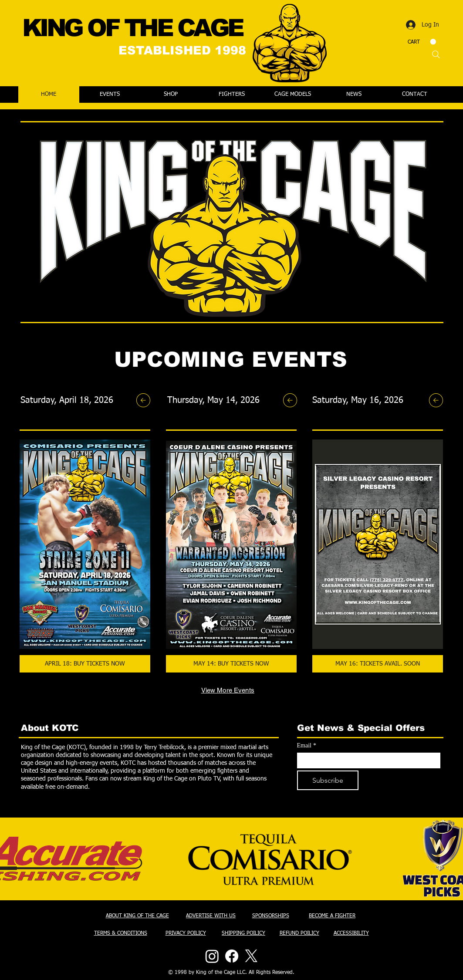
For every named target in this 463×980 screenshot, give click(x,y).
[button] (422, 42)
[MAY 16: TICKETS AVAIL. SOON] (378, 664)
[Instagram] (212, 956)
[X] (251, 956)
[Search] (436, 54)
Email (307, 745)
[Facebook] (232, 956)
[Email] (366, 760)
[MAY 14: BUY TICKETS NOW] (231, 664)
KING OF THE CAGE (132, 28)
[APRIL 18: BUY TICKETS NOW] (85, 664)
